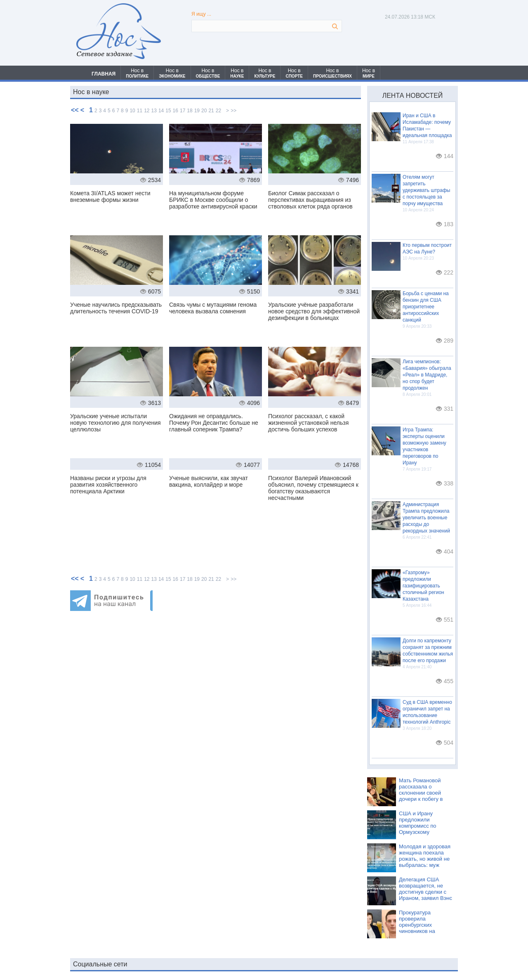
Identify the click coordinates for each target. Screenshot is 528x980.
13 (154, 111)
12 (147, 111)
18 (190, 111)
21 (211, 111)
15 (168, 111)
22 (218, 111)
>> (233, 111)
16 (176, 111)
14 (161, 111)
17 (183, 111)
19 (197, 111)
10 (132, 111)
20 (204, 111)
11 (140, 111)
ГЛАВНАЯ (104, 74)
